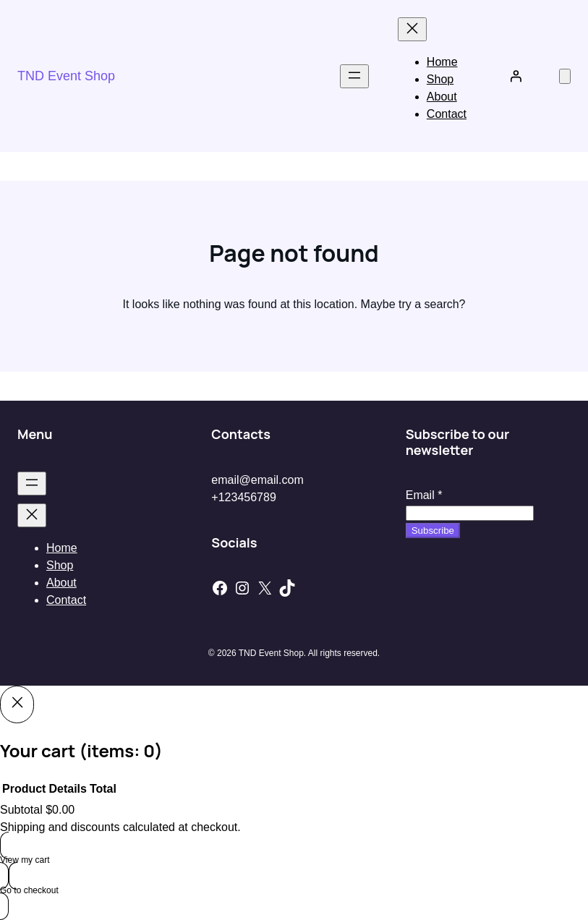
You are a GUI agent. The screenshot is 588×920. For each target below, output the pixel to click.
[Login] (516, 76)
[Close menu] (412, 29)
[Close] (17, 704)
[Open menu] (354, 76)
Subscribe (433, 531)
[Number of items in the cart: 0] (565, 76)
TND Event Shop (66, 76)
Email (424, 495)
